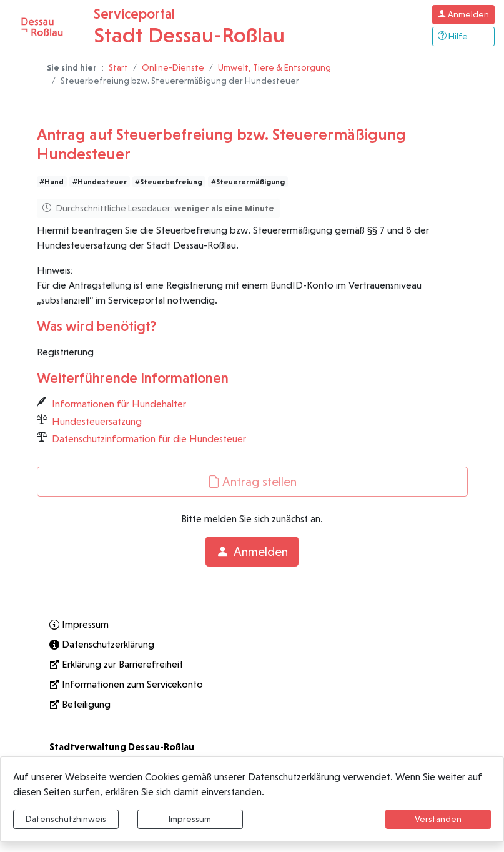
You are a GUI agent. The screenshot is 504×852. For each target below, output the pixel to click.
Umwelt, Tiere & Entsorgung (274, 67)
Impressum (190, 819)
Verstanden (438, 819)
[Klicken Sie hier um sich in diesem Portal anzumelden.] (463, 15)
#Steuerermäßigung (248, 182)
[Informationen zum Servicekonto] (252, 685)
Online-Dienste (173, 67)
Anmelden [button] (252, 552)
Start (118, 67)
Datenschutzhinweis (66, 819)
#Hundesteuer (100, 182)
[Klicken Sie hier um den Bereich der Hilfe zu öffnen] (463, 37)
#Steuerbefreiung (169, 182)
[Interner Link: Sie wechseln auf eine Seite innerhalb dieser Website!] (252, 625)
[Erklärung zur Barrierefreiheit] (252, 665)
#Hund (52, 182)
